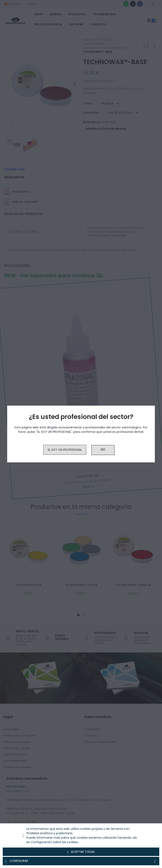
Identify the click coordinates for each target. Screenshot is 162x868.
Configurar (81, 861)
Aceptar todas (81, 852)
